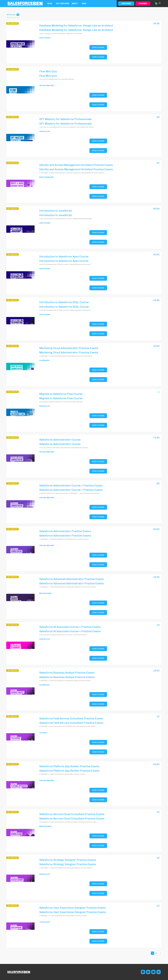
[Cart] (156, 4)
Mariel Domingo (45, 593)
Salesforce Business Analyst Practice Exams (67, 673)
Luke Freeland (45, 38)
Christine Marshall (47, 85)
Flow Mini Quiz (48, 71)
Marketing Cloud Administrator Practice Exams (69, 348)
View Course (98, 47)
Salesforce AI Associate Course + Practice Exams (70, 627)
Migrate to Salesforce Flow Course (61, 394)
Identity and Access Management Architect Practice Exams (76, 165)
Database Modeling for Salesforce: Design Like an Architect (76, 26)
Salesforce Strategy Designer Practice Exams (68, 860)
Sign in (160, 4)
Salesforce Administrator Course (60, 440)
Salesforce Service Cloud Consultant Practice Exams (72, 814)
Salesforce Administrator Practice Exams (65, 531)
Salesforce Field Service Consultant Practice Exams (71, 718)
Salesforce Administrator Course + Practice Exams (71, 486)
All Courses (13, 15)
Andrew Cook (45, 131)
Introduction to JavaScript (56, 211)
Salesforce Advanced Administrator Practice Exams (71, 579)
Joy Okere (43, 733)
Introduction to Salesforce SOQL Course (64, 302)
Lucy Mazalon (44, 360)
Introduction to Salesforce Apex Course (64, 257)
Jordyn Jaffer (45, 922)
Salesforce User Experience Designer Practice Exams (73, 908)
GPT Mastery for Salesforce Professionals (65, 119)
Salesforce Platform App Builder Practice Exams (69, 766)
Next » (160, 953)
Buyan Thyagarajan (47, 177)
